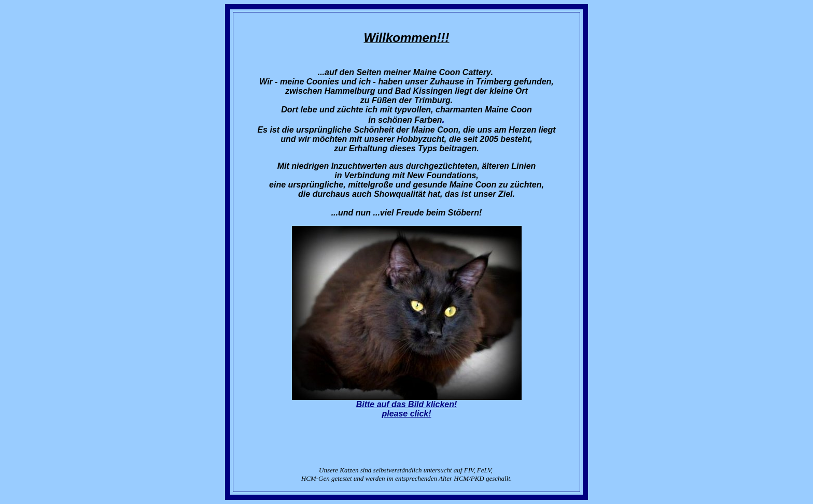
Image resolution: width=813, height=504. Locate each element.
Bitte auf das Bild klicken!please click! (407, 409)
